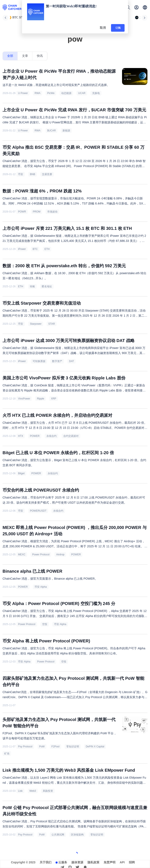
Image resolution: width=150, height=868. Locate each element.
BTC (35, 249)
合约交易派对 (71, 436)
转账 (32, 286)
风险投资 (48, 791)
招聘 (132, 862)
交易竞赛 (47, 174)
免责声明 (110, 862)
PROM (37, 212)
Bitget (21, 473)
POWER (35, 436)
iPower (22, 249)
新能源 (66, 131)
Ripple (40, 399)
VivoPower (24, 399)
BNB (33, 174)
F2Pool (56, 747)
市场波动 (52, 212)
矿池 (7, 754)
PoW (42, 747)
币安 (21, 174)
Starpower (36, 324)
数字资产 (57, 361)
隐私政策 (93, 862)
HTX (21, 436)
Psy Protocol (25, 747)
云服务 (63, 862)
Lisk (20, 791)
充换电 (96, 93)
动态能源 (66, 93)
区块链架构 (77, 835)
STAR (52, 324)
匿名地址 (47, 286)
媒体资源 (77, 862)
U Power (23, 93)
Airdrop (60, 555)
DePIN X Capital (95, 747)
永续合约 (51, 436)
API (122, 862)
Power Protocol (41, 555)
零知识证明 (73, 747)
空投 (45, 624)
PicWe (51, 93)
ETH (47, 249)
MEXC (22, 555)
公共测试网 (58, 835)
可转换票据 (39, 361)
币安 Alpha (41, 587)
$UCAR (52, 131)
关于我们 (46, 862)
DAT (72, 361)
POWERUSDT (38, 511)
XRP (53, 399)
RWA (37, 93)
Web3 (33, 791)
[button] (145, 7)
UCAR (82, 93)
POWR (22, 212)
